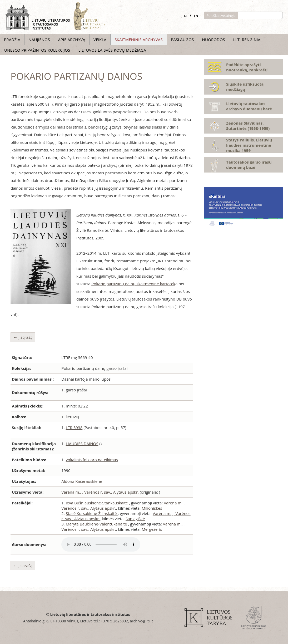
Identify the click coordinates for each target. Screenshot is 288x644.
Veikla (100, 40)
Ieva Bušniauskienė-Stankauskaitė (97, 503)
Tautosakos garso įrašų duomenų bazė (249, 165)
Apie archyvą (72, 40)
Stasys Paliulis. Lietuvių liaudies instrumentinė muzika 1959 (249, 145)
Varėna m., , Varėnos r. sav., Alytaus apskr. (100, 492)
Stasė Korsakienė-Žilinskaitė (92, 513)
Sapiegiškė (135, 519)
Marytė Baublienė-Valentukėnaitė (97, 524)
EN (196, 16)
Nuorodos (214, 40)
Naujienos (39, 40)
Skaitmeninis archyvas (139, 40)
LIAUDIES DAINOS (82, 444)
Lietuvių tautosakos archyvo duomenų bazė (249, 106)
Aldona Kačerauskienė (82, 481)
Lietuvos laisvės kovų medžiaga (112, 50)
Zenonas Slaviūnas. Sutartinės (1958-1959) (248, 126)
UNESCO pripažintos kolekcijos (37, 50)
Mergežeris (152, 529)
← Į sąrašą (23, 337)
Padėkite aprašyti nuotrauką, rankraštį (247, 67)
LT (186, 16)
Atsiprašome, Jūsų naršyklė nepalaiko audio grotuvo (101, 544)
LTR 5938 (74, 427)
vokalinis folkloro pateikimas (92, 460)
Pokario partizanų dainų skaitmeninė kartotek (133, 284)
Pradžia (12, 40)
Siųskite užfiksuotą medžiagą (245, 87)
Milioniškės (152, 508)
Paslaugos (182, 40)
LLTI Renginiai (247, 40)
